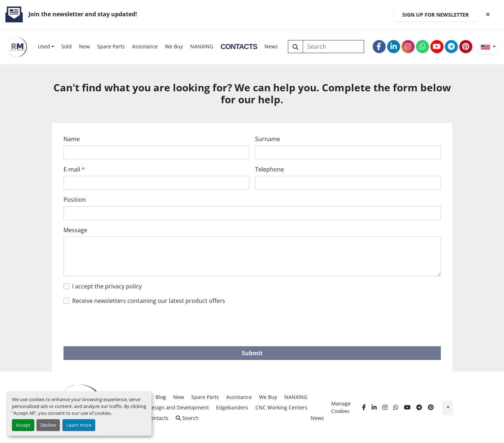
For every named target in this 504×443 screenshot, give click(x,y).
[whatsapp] (422, 47)
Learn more (79, 425)
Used (44, 46)
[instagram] (408, 47)
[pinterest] (466, 47)
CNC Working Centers (281, 407)
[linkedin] (394, 47)
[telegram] (451, 47)
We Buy (174, 46)
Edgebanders (232, 407)
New (84, 46)
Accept (23, 425)
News (271, 46)
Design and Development (178, 407)
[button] (46, 46)
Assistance (145, 46)
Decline (48, 425)
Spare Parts (111, 46)
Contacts (239, 47)
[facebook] (379, 47)
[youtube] (437, 47)
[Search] (334, 47)
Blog (161, 397)
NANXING (202, 46)
